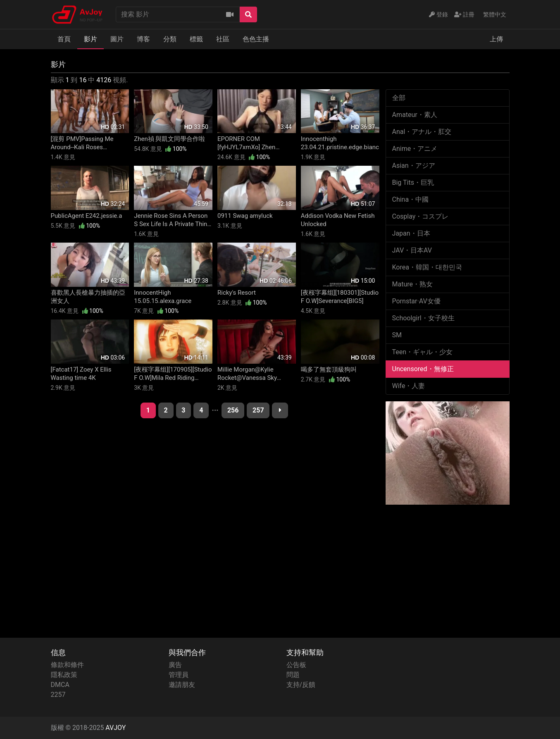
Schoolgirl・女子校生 (423, 318)
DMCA (60, 685)
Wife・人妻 (409, 386)
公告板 (296, 665)
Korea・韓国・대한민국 (427, 267)
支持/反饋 (301, 685)
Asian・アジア (414, 166)
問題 (293, 675)
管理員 (179, 675)
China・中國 (411, 199)
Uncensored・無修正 (423, 369)
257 (258, 410)
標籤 (196, 39)
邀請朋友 (182, 685)
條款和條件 (67, 665)
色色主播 (256, 39)
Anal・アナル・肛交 (422, 132)
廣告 (175, 665)
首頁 (64, 39)
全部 (399, 98)
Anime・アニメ (415, 149)
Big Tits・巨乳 (413, 182)
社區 (223, 39)
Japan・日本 (411, 233)
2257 (58, 695)
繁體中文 (495, 14)
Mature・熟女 (412, 284)
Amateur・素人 (415, 115)
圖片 (117, 39)
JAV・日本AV (412, 250)
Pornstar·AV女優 (416, 301)
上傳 (496, 39)
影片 (91, 39)
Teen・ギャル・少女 (423, 352)
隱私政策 (64, 675)
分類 (170, 39)
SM (397, 335)
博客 (143, 39)
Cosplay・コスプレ (421, 216)
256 (233, 410)
